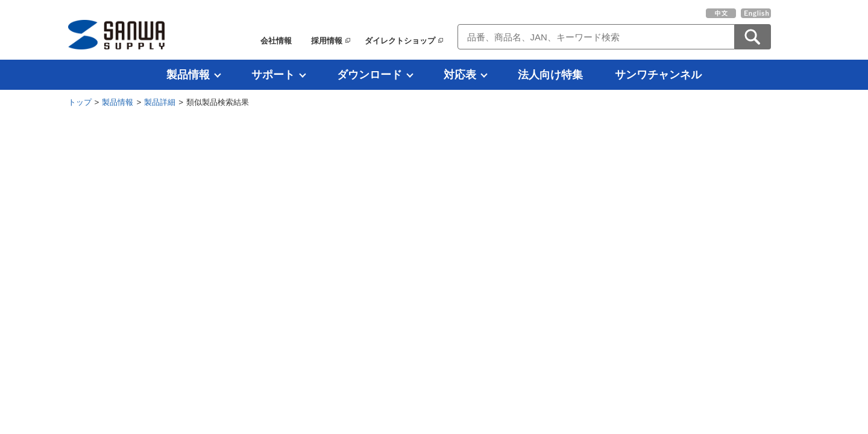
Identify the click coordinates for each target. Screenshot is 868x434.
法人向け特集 (550, 75)
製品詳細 (160, 102)
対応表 (460, 75)
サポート (273, 75)
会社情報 (276, 41)
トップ (80, 102)
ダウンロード (370, 75)
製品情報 (188, 75)
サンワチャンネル (658, 75)
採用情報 (327, 41)
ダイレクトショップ (400, 41)
